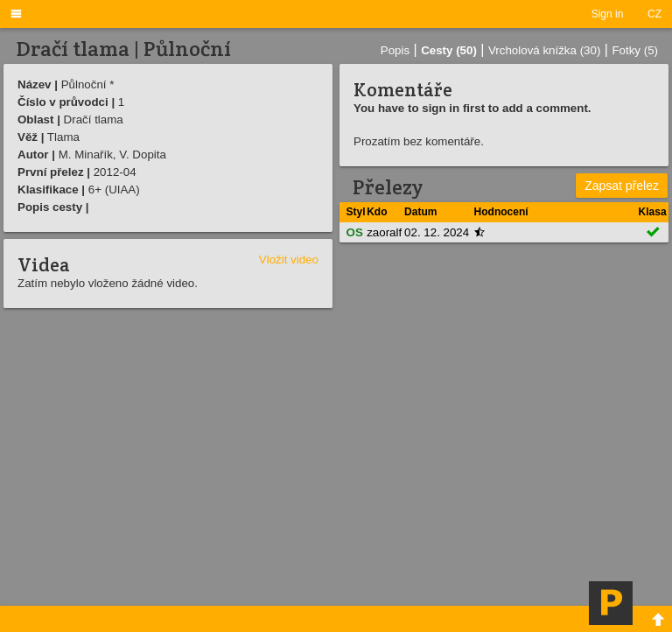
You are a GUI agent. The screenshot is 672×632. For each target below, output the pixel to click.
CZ (654, 14)
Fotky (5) (635, 50)
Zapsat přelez (622, 186)
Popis (395, 50)
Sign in (608, 14)
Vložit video (289, 260)
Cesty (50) (449, 50)
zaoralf (384, 232)
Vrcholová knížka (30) (544, 50)
